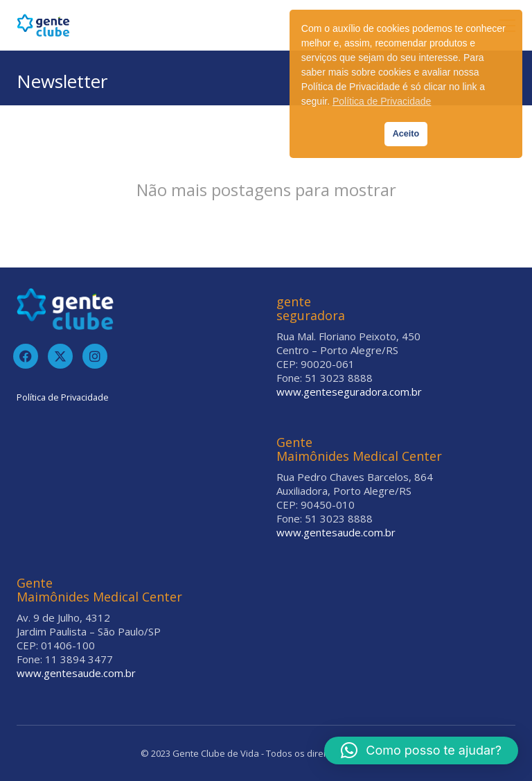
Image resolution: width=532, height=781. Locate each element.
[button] (421, 751)
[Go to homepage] (43, 25)
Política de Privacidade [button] (382, 101)
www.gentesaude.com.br (336, 532)
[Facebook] (26, 356)
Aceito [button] (406, 134)
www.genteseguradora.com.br (349, 392)
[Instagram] (95, 356)
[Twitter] (60, 356)
